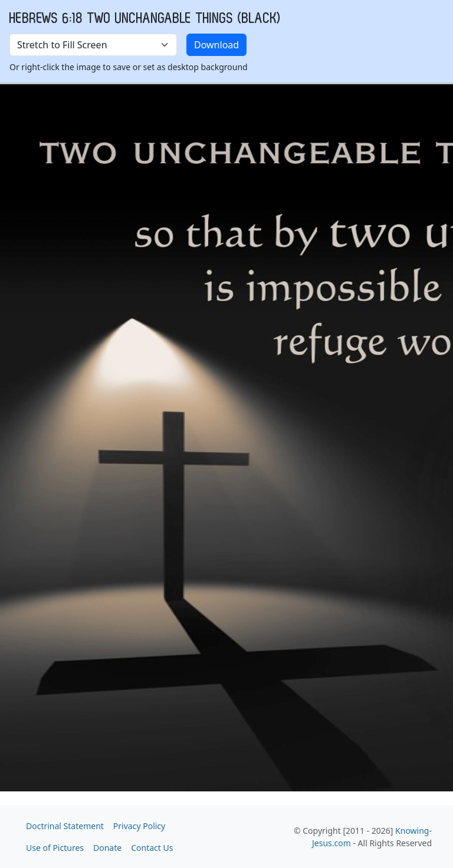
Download (216, 45)
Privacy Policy (139, 826)
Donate (107, 848)
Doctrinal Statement (65, 826)
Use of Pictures (55, 848)
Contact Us (152, 848)
